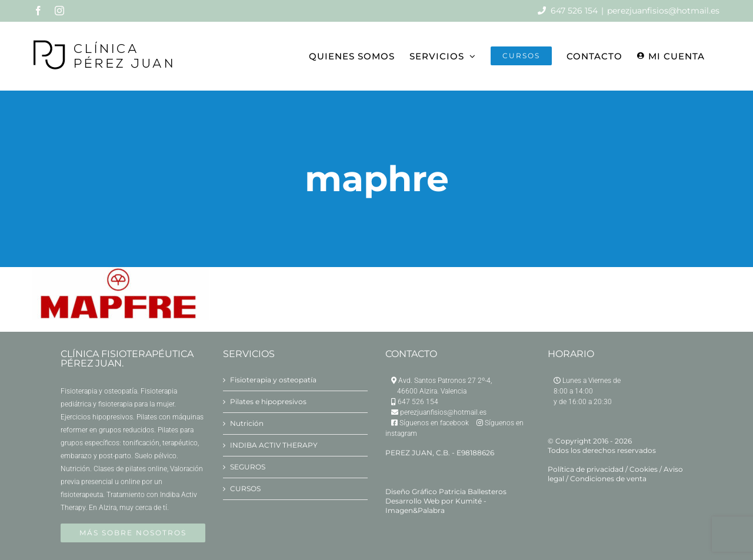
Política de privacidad (586, 469)
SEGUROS (248, 467)
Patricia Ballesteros (473, 491)
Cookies (644, 469)
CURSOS (245, 489)
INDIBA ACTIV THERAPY (274, 445)
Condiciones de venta (608, 479)
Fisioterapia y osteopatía (273, 380)
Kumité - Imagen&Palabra (436, 506)
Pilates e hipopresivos (268, 401)
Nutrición (247, 423)
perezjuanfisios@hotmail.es (663, 11)
